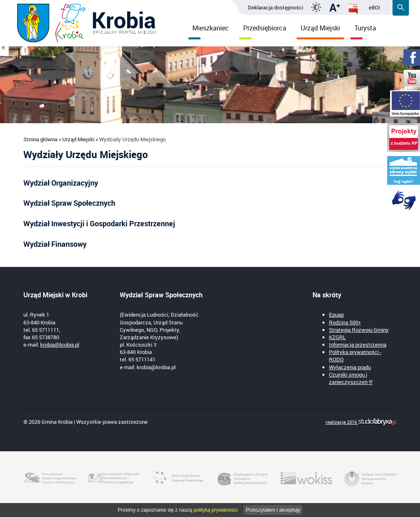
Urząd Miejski (320, 31)
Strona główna (40, 139)
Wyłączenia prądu (350, 367)
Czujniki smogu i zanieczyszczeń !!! (351, 378)
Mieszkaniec (209, 31)
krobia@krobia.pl (60, 345)
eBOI (374, 7)
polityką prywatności (216, 510)
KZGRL (337, 337)
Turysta (363, 31)
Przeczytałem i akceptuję (273, 510)
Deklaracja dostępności (275, 7)
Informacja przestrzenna (358, 345)
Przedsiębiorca (263, 31)
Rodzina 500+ (345, 322)
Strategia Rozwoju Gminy (359, 330)
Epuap (336, 315)
